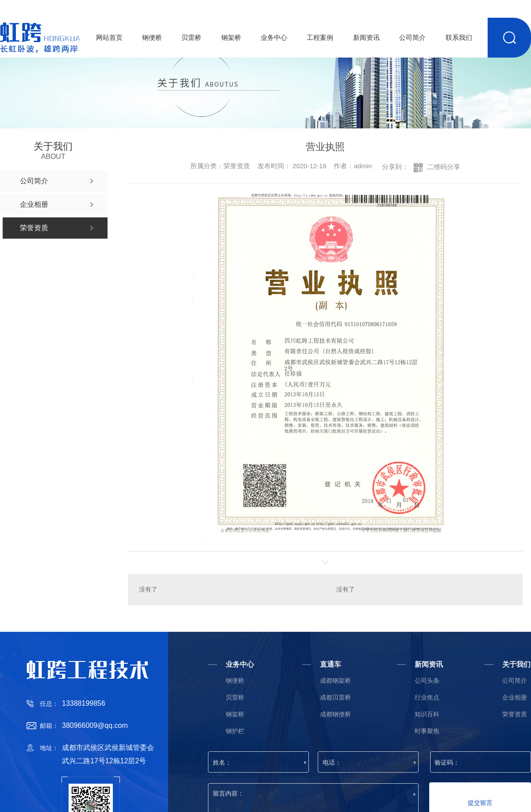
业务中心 (274, 37)
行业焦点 (427, 698)
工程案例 (320, 37)
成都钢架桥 (335, 681)
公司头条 (427, 681)
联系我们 (459, 37)
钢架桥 (231, 37)
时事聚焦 (427, 731)
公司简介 (412, 37)
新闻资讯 (366, 37)
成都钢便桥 (335, 714)
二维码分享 (444, 167)
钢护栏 (235, 731)
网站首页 (109, 37)
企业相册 (515, 698)
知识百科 (427, 714)
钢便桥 (152, 37)
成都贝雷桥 (335, 698)
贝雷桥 (191, 37)
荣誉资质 (515, 714)
